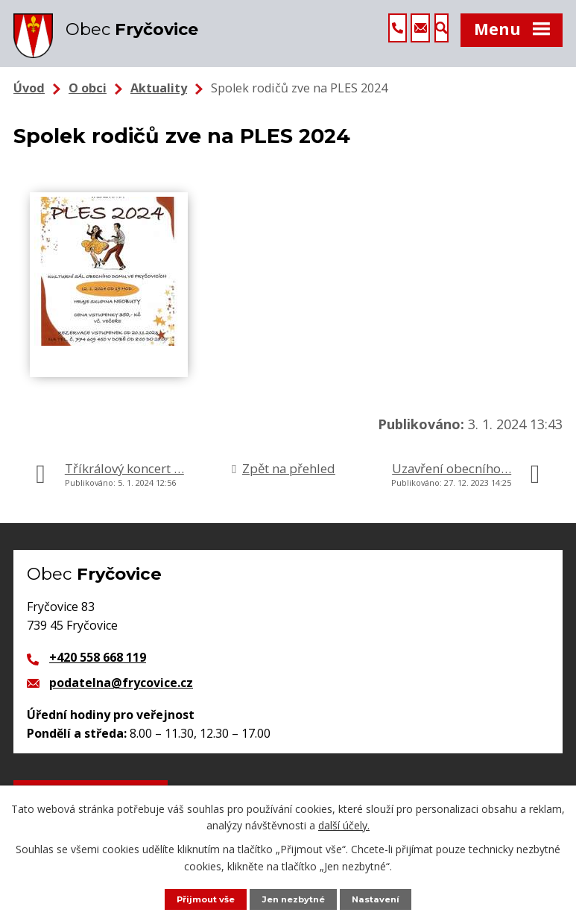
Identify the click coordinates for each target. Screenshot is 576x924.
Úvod (29, 108)
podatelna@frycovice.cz (121, 703)
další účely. (344, 824)
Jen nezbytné (295, 898)
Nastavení (384, 898)
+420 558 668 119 (98, 677)
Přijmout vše (199, 898)
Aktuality (159, 108)
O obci (88, 108)
